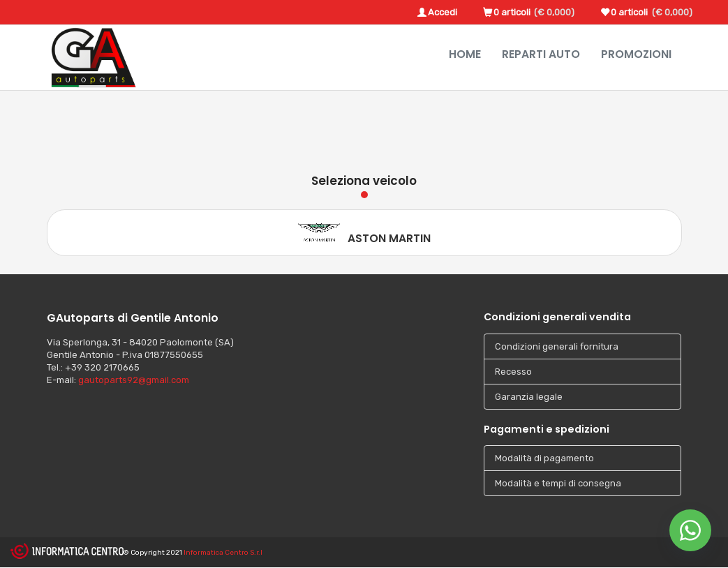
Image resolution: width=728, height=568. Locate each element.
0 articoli (512, 12)
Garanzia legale (529, 397)
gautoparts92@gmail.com (134, 380)
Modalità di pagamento (544, 458)
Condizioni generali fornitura (557, 346)
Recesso (513, 372)
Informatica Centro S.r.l (223, 553)
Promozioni (636, 54)
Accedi (443, 12)
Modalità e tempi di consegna (558, 483)
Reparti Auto (541, 54)
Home (465, 54)
